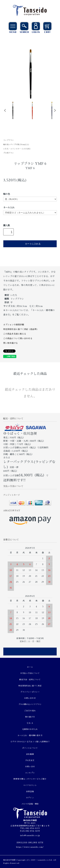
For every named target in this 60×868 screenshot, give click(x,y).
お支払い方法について (30, 673)
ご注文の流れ (30, 711)
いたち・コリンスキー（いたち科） (17, 149)
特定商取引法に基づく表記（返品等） (21, 329)
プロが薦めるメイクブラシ (30, 704)
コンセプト (30, 773)
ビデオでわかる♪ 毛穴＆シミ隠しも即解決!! (30, 742)
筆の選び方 (30, 717)
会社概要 (30, 754)
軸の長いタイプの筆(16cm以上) (16, 145)
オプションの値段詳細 (14, 325)
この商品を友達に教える (15, 334)
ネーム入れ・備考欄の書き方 (30, 736)
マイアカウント (30, 785)
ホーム (30, 667)
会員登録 (30, 792)
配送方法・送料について (30, 680)
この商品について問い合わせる (18, 338)
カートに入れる (30, 244)
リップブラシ (8, 140)
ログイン (30, 798)
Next (55, 110)
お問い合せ (30, 767)
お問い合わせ (30, 698)
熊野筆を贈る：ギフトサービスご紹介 (30, 779)
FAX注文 (30, 760)
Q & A (30, 723)
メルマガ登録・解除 (30, 804)
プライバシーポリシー (30, 692)
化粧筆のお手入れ (30, 729)
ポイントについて (30, 748)
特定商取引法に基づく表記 (30, 686)
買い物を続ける (10, 343)
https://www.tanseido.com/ (30, 847)
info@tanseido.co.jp (30, 836)
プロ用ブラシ (8, 153)
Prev (5, 110)
